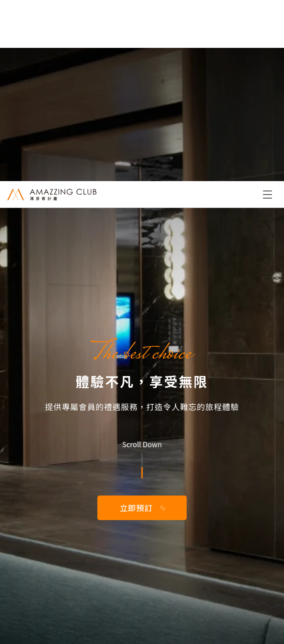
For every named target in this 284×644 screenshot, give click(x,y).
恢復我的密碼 (142, 394)
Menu (267, 13)
